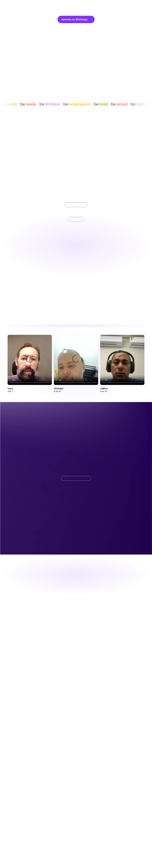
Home (54, 4)
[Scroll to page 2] (76, 182)
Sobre (63, 4)
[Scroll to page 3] (78, 182)
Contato (97, 4)
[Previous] (30, 139)
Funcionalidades (75, 4)
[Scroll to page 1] (74, 182)
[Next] (122, 139)
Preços (87, 4)
